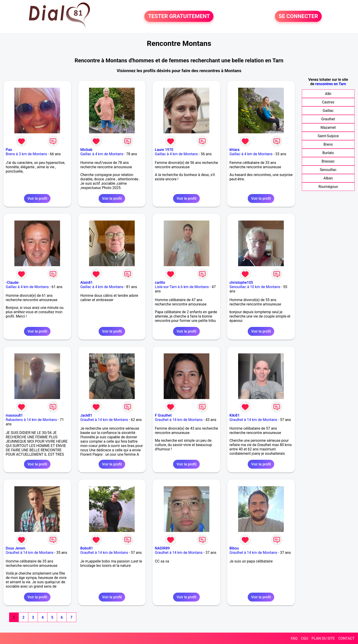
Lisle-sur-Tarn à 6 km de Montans (182, 287)
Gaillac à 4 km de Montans (102, 154)
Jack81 (86, 415)
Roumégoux (328, 187)
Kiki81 (235, 415)
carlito (160, 283)
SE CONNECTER (298, 16)
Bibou (234, 548)
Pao (9, 150)
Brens (328, 144)
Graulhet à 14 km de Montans (104, 420)
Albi (328, 94)
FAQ (294, 638)
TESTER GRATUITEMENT (179, 16)
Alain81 (87, 283)
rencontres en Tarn (331, 84)
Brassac (328, 161)
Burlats (328, 153)
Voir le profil (37, 198)
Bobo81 (87, 548)
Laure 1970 (164, 150)
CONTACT (346, 638)
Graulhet (328, 119)
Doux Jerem (16, 548)
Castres (328, 102)
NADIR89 (162, 548)
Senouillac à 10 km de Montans (255, 287)
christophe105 (241, 283)
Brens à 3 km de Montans (26, 154)
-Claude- (13, 283)
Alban (328, 178)
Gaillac (328, 111)
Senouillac (328, 170)
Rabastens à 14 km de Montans (31, 420)
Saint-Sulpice (328, 136)
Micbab (86, 150)
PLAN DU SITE (323, 638)
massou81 (14, 415)
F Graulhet (163, 415)
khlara (234, 150)
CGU (305, 638)
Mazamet (328, 127)
